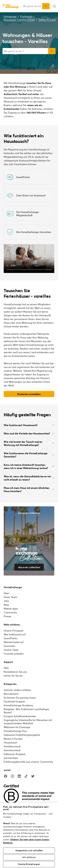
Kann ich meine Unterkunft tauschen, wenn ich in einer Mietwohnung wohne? (29, 466)
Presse (7, 616)
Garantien (10, 646)
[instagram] (12, 776)
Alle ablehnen (29, 857)
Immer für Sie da (13, 676)
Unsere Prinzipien (14, 631)
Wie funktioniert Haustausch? (29, 425)
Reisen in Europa (13, 739)
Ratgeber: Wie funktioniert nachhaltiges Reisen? (26, 711)
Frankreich (26, 16)
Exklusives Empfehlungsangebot (22, 735)
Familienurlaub (12, 746)
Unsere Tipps (11, 650)
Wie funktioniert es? (15, 634)
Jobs (6, 601)
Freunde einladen (14, 654)
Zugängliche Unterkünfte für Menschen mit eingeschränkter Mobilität (28, 722)
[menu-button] (54, 6)
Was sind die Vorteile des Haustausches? (29, 433)
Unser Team (10, 597)
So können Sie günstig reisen (20, 698)
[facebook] (6, 776)
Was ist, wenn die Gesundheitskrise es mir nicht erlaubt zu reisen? (29, 478)
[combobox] (32, 6)
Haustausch (10, 742)
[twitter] (33, 776)
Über (6, 593)
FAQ (6, 668)
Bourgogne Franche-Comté (19, 20)
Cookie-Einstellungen (29, 864)
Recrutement (11, 694)
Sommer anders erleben (17, 690)
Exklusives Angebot (15, 754)
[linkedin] (19, 776)
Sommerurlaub (12, 750)
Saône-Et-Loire (47, 20)
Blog (6, 605)
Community (10, 612)
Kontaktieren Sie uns (15, 672)
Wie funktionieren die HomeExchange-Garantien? (29, 455)
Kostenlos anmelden (29, 394)
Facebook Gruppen (15, 701)
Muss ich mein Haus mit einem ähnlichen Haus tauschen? (29, 489)
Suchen (52, 51)
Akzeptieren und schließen (29, 850)
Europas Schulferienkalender (20, 716)
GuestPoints (11, 638)
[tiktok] (26, 776)
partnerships (11, 758)
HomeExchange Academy (18, 705)
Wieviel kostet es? (14, 642)
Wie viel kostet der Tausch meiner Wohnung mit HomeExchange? (29, 443)
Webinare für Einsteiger (17, 727)
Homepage (10, 16)
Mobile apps (11, 609)
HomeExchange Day (15, 731)
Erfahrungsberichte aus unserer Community (28, 762)
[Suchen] (46, 6)
